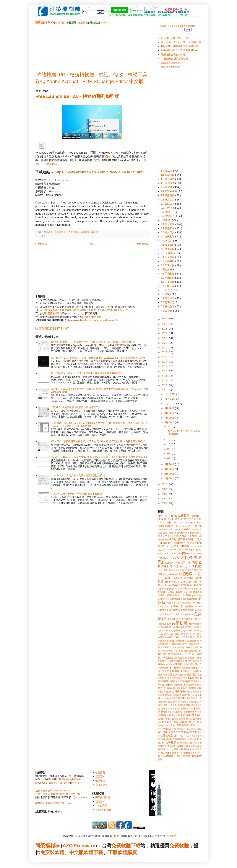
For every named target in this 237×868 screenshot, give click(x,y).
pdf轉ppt (171, 610)
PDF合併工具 (178, 539)
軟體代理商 (41, 794)
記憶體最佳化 (195, 719)
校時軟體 (186, 668)
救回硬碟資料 (175, 664)
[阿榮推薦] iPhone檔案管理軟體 (183, 589)
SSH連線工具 (171, 546)
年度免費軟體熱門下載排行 (52, 328)
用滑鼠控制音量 (191, 685)
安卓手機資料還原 (174, 644)
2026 (165, 319)
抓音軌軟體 (179, 661)
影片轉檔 (197, 654)
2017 (165, 362)
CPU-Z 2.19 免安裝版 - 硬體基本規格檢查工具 (76, 407)
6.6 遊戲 (166, 294)
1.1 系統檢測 (168, 175)
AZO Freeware (79, 846)
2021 (165, 343)
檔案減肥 (197, 671)
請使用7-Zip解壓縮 (91, 317)
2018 (165, 357)
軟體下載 (93, 852)
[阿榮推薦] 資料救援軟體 (179, 595)
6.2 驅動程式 (168, 278)
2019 (165, 352)
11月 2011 (170, 399)
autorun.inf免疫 (185, 603)
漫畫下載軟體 (188, 678)
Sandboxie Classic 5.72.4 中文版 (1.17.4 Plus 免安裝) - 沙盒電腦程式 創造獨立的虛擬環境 (99, 457)
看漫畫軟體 (169, 692)
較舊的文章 (143, 244)
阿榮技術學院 (103, 797)
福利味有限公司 (44, 791)
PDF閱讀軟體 (176, 543)
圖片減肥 (194, 637)
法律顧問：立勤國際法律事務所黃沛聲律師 (176, 26)
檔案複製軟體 (180, 675)
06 (169, 454)
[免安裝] (178, 557)
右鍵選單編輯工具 (167, 637)
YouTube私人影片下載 (170, 553)
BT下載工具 (195, 519)
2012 (165, 385)
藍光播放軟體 (190, 712)
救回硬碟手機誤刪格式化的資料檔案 (180, 46)
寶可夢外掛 (172, 651)
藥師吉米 (100, 802)
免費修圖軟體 (187, 614)
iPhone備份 (187, 606)
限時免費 (171, 742)
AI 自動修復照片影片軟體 (174, 59)
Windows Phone (175, 550)
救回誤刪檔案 (191, 664)
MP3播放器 (182, 533)
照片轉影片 (196, 681)
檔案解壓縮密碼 (54, 313)
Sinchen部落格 (103, 810)
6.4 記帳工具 (168, 286)
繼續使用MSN (187, 709)
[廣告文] (173, 566)
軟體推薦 (100, 772)
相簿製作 (192, 688)
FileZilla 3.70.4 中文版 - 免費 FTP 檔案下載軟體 (76, 494)
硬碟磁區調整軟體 (170, 67)
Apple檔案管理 (177, 519)
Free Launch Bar (59, 180)
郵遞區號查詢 (190, 732)
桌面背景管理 (165, 671)
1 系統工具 (60, 232)
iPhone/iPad (171, 606)
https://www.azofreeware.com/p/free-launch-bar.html (100, 172)
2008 (165, 494)
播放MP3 (162, 664)
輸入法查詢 (191, 729)
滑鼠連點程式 (174, 678)
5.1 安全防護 (168, 257)
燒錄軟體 (178, 685)
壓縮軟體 (180, 641)
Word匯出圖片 (193, 550)
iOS (160, 606)
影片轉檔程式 (165, 658)
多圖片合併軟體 (192, 641)
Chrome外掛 (165, 523)
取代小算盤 (180, 634)
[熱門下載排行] (193, 570)
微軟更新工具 (180, 658)
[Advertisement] (92, 46)
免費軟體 (86, 232)
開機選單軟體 (196, 736)
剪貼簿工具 (170, 627)
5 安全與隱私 (168, 253)
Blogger (172, 836)
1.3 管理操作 (73, 232)
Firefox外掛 (190, 523)
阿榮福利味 (50, 164)
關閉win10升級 (165, 739)
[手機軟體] (195, 566)
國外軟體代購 (73, 794)
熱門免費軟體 (165, 685)
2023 (165, 333)
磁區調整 (177, 695)
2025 (165, 324)
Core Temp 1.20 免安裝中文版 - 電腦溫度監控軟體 (78, 475)
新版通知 (100, 777)
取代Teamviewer (188, 631)
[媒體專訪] (169, 563)
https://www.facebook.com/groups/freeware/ (91, 320)
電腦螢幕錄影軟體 (170, 63)
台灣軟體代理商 (57, 794)
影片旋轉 (175, 654)
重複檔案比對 (170, 736)
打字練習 (169, 661)
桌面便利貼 (196, 668)
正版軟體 (118, 852)
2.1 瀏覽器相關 (169, 191)
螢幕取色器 (186, 715)
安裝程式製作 (179, 647)
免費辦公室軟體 (175, 619)
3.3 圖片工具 (168, 232)
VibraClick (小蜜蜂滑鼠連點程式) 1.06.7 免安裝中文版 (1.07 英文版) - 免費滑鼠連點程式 (98, 441)
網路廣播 (175, 705)
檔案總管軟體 (165, 675)
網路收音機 (185, 705)
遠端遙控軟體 (176, 732)
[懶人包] (183, 566)
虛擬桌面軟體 (173, 715)
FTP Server (178, 523)
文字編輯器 (175, 668)
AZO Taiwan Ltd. (63, 791)
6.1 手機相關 (168, 274)
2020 (165, 348)
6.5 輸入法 (167, 290)
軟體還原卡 (180, 729)
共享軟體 (180, 623)
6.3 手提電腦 (168, 282)
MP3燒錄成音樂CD (172, 536)
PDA (184, 536)
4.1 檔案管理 (168, 245)
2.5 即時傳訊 (168, 208)
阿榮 (117, 836)
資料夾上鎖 (194, 722)
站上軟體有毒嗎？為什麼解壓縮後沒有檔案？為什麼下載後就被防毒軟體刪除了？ (84, 310)
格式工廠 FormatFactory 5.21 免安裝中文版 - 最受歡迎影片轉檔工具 (87, 373)
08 (169, 449)
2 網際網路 (167, 187)
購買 (132, 852)
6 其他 (165, 270)
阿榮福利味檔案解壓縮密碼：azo (53, 803)
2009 (165, 489)
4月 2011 (170, 464)
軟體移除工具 (167, 729)
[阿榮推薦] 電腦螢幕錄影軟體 (184, 599)
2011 (165, 390)
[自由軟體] (165, 578)
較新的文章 (41, 244)
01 (169, 458)
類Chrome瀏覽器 (170, 753)
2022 (165, 338)
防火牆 (193, 739)
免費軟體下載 (126, 846)
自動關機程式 (177, 712)
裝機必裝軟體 (172, 719)
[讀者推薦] (49, 232)
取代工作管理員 (194, 634)
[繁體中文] (192, 574)
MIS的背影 (101, 806)
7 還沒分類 (167, 311)
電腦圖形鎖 (194, 746)
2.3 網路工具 (168, 200)
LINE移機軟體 (186, 529)
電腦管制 (178, 749)
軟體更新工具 (188, 725)
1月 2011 (170, 478)
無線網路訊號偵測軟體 (180, 681)
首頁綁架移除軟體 (169, 756)
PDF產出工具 (194, 539)
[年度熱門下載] (183, 563)
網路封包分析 (164, 705)
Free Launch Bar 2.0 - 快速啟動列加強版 (77, 96)
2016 (165, 367)
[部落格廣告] (172, 582)
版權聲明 (65, 783)
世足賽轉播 (182, 610)
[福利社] (162, 574)
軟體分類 (83, 23)
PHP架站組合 (190, 543)
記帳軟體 (183, 719)
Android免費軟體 (179, 516)
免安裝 (47, 852)
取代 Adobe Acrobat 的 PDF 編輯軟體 (181, 42)
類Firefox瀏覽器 (187, 753)
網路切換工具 (195, 702)
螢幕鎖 (161, 719)
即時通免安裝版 (192, 627)
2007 (165, 499)
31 (169, 427)
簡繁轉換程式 (182, 702)
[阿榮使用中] (179, 585)
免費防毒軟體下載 (193, 619)
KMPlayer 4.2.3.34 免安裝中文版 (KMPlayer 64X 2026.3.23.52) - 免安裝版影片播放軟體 (98, 358)
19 (169, 440)
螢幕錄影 (197, 715)
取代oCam (169, 634)
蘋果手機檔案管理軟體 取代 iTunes (180, 50)
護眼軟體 (183, 722)
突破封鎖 (183, 698)
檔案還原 (192, 675)
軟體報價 (100, 781)
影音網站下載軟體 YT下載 (175, 38)
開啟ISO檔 (184, 736)
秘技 (107, 156)
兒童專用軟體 (164, 624)
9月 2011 (170, 408)
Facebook (41, 783)
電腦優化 (172, 746)
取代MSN (175, 631)
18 (169, 444)
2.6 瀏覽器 (167, 212)
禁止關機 (165, 698)
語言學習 (174, 722)
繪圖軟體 (175, 709)
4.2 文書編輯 (168, 249)
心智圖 (191, 658)
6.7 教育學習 (168, 298)
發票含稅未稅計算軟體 (177, 688)
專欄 (181, 651)
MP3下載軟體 (169, 533)
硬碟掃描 (195, 692)
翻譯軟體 (165, 712)
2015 (165, 371)
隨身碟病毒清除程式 (187, 743)
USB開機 (184, 546)
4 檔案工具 (167, 241)
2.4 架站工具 (168, 204)
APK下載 (162, 516)
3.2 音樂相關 (168, 228)
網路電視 (165, 709)
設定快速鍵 (163, 722)
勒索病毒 (180, 627)
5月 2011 (170, 423)
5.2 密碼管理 (168, 261)
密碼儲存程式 (192, 647)
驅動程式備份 (185, 756)
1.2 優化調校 (168, 179)
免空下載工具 (173, 614)
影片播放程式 (191, 651)
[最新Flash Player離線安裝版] (171, 570)
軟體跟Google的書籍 (70, 779)
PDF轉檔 (163, 543)
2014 (165, 376)
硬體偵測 (167, 695)
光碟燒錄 (192, 610)
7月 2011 (170, 418)
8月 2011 (170, 413)
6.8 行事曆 (167, 302)
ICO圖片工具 (171, 526)
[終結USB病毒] (175, 574)
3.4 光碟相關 (168, 237)
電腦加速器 (182, 746)
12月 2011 (170, 394)
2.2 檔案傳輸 (168, 195)
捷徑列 (94, 232)
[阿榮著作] (171, 603)
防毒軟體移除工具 (181, 739)
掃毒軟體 (197, 661)
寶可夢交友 (101, 785)
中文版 (76, 852)
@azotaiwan (80, 797)
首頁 (92, 244)
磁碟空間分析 (188, 695)
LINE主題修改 (173, 529)
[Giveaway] (189, 553)
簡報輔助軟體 (169, 702)
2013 (165, 381)
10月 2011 (170, 404)
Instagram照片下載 (188, 526)
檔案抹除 (187, 671)
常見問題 (60, 23)
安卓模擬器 (166, 647)
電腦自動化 (189, 749)
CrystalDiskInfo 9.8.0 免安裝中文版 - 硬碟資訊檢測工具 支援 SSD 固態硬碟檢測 (94, 342)
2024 (165, 329)
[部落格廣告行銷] (189, 582)
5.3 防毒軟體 (168, 265)
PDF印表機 (163, 540)
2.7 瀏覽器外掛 (169, 216)
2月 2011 (170, 474)
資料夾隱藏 (176, 725)
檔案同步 (177, 671)
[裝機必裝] (178, 578)
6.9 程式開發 (168, 306)
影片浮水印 (186, 654)
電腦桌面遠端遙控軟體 (173, 55)
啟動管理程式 (183, 637)
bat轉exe (197, 603)
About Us (107, 23)
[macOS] (163, 558)
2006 (165, 503)
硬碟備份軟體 (182, 692)
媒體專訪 (54, 783)
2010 (165, 484)
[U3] (200, 553)
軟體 (60, 852)
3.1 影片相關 (168, 224)
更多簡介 (77, 783)
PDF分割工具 (194, 536)
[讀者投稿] (189, 578)
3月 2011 (170, 469)
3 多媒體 (166, 220)
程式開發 (173, 698)
